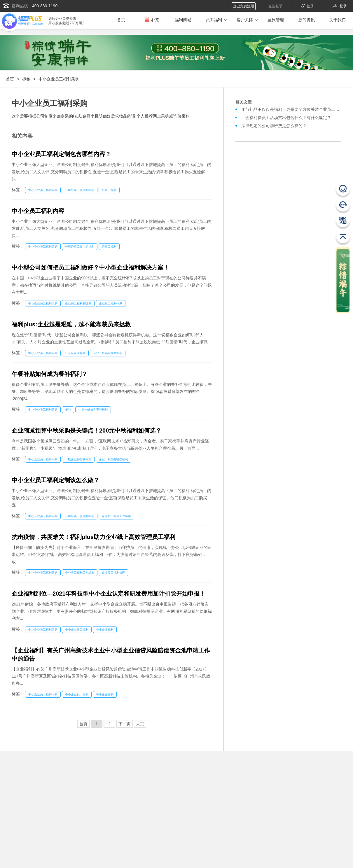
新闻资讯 (307, 20)
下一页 (125, 724)
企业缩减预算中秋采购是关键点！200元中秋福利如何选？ (86, 430)
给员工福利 (109, 190)
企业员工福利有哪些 (78, 303)
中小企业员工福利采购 (59, 79)
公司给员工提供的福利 (80, 190)
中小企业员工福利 (77, 630)
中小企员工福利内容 (38, 211)
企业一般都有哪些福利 (108, 353)
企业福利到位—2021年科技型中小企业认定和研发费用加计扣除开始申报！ (109, 594)
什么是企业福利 (75, 353)
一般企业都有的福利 (78, 459)
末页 (140, 724)
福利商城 (183, 20)
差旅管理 (276, 20)
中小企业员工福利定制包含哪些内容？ (61, 154)
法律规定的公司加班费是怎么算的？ (274, 126)
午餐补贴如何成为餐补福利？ (50, 374)
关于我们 (338, 20)
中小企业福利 (105, 630)
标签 (26, 79)
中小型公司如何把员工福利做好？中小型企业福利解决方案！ (90, 267)
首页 (121, 20)
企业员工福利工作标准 (116, 516)
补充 (152, 20)
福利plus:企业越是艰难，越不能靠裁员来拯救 (71, 324)
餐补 (68, 410)
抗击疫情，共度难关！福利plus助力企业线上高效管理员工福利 (94, 537)
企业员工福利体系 (111, 303)
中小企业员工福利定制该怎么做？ (55, 480)
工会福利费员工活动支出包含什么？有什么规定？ (286, 118)
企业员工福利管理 (113, 573)
